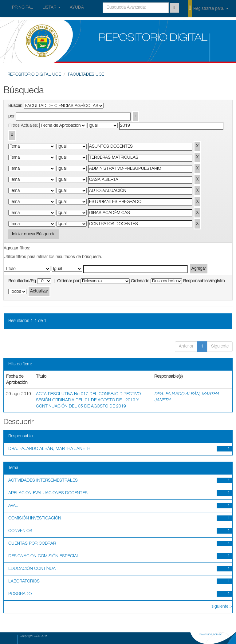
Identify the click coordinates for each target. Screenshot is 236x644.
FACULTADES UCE (86, 75)
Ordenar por (68, 281)
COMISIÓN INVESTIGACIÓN (35, 519)
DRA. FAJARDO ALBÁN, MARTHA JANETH (49, 449)
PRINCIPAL (23, 8)
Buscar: (15, 106)
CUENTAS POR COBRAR (32, 544)
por (11, 117)
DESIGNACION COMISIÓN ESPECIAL (44, 556)
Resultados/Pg (22, 281)
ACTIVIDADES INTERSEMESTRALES (43, 481)
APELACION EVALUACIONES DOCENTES (48, 493)
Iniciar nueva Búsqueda (34, 234)
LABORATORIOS (24, 582)
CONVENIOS (20, 531)
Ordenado (140, 281)
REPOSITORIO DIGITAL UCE (34, 75)
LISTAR (51, 8)
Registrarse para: (208, 8)
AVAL (13, 506)
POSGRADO (20, 594)
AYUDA (77, 8)
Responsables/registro (204, 281)
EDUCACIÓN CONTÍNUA (32, 569)
